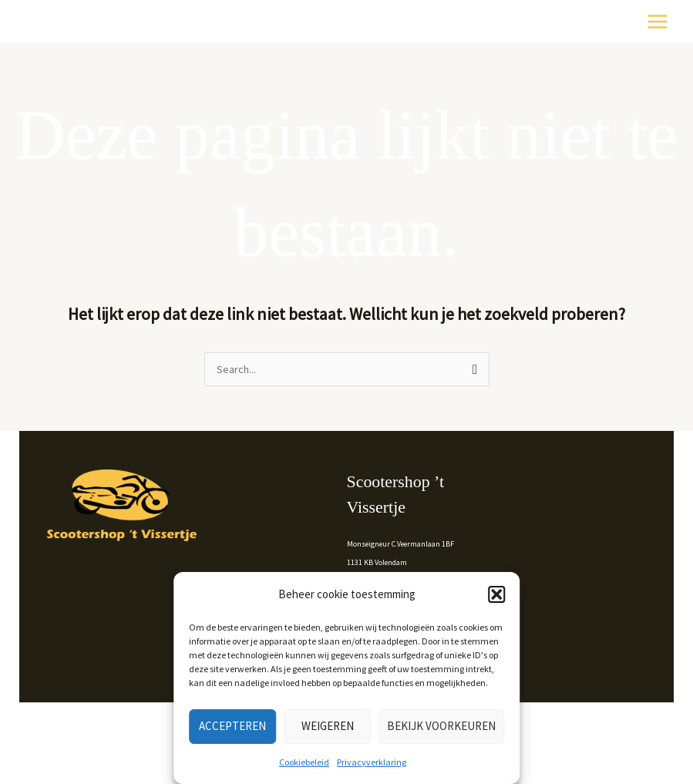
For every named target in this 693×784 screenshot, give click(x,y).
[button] (496, 594)
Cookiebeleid (304, 762)
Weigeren (328, 726)
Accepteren (232, 726)
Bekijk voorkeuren (441, 726)
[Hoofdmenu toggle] (658, 22)
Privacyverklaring (372, 762)
